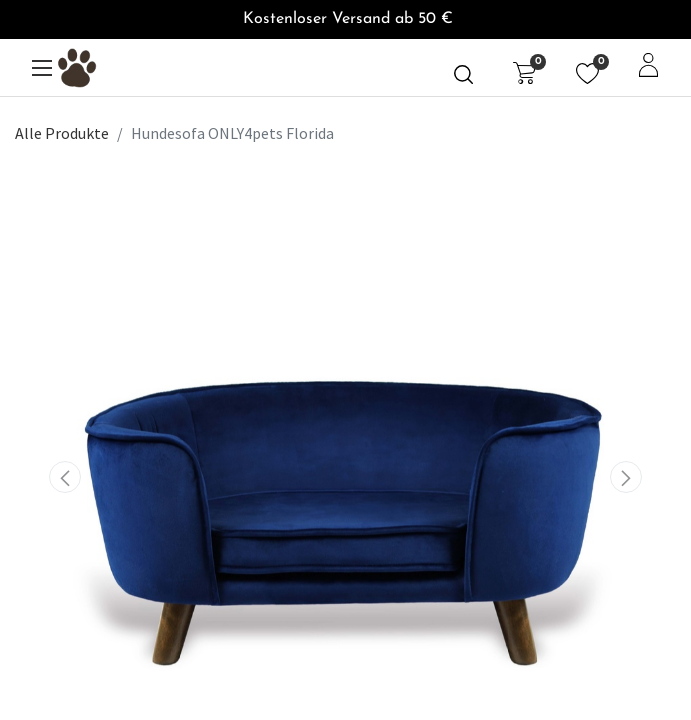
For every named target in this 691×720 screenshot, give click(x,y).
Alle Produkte (62, 133)
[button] (64, 477)
